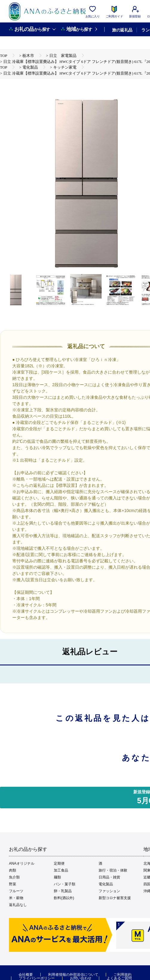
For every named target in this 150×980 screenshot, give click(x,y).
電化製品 (106, 884)
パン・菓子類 (65, 884)
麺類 (57, 877)
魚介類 (14, 877)
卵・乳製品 (63, 891)
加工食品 (61, 870)
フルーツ (16, 891)
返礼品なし (18, 905)
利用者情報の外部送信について (73, 975)
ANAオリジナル (22, 863)
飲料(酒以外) (64, 898)
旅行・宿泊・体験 (113, 870)
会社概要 (26, 975)
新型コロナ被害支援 (115, 898)
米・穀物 (16, 898)
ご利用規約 (123, 975)
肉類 (13, 870)
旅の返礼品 (122, 30)
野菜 (13, 884)
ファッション (109, 891)
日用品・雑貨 (109, 877)
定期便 (59, 863)
